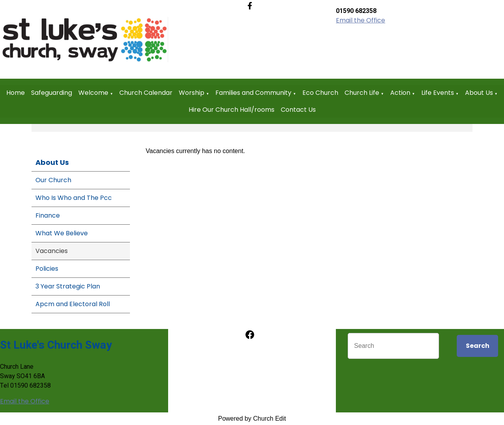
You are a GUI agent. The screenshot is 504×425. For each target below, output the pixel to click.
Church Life (362, 93)
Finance (48, 215)
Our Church (53, 180)
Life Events (438, 93)
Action (400, 93)
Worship (192, 93)
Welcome (93, 93)
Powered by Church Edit (252, 419)
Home (16, 93)
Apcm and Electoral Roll (73, 304)
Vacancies (52, 251)
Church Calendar (146, 93)
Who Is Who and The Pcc (74, 198)
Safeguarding (52, 93)
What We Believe (62, 233)
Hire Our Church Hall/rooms (232, 110)
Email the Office (360, 20)
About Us (479, 93)
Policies (47, 269)
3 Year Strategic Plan (68, 286)
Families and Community (253, 93)
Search (478, 346)
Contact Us (298, 110)
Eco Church (320, 93)
